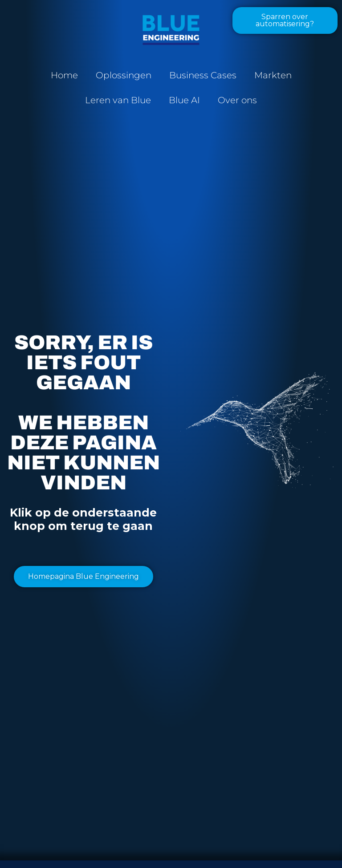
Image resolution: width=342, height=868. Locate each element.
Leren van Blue (118, 100)
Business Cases (203, 75)
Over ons (237, 100)
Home (64, 75)
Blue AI (184, 100)
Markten (273, 75)
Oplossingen (124, 75)
